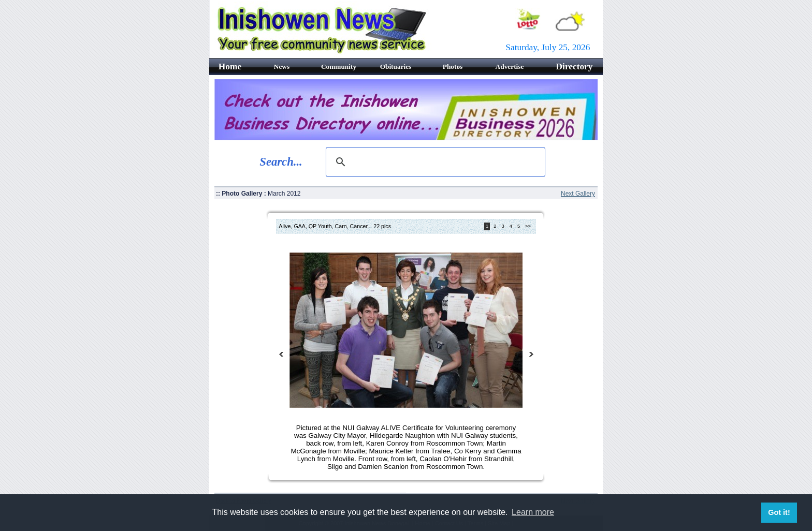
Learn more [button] (533, 512)
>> (528, 226)
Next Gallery (578, 194)
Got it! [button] (779, 512)
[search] (434, 162)
